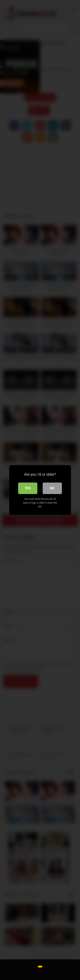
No (52, 488)
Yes (28, 488)
